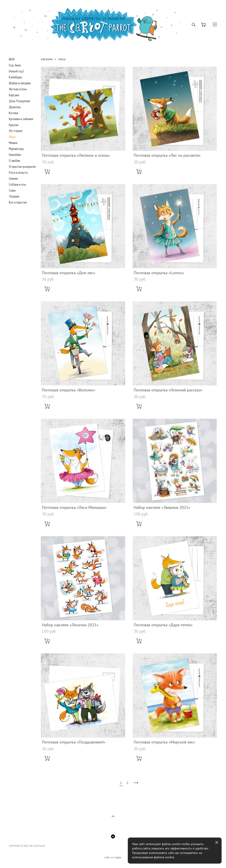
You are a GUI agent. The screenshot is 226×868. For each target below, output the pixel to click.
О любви (14, 160)
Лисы (12, 137)
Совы (12, 190)
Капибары (15, 77)
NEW (12, 59)
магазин (47, 59)
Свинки (13, 178)
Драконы (15, 107)
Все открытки (18, 202)
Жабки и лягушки (20, 83)
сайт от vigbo (113, 858)
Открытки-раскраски (22, 166)
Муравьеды (16, 149)
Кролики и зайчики (21, 119)
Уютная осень (18, 89)
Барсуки (14, 95)
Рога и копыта (18, 172)
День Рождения (19, 101)
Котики (13, 113)
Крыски (14, 125)
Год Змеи (15, 65)
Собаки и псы (17, 184)
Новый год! (16, 71)
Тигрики (14, 196)
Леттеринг (16, 131)
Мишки (13, 143)
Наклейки (15, 155)
